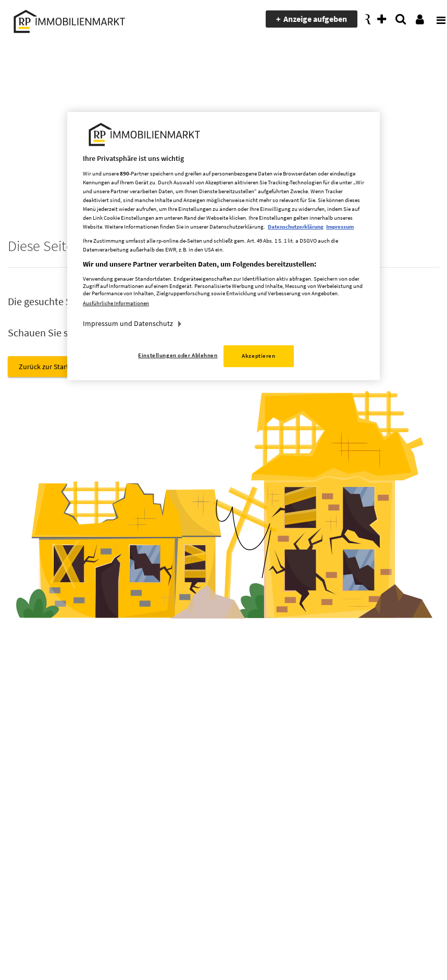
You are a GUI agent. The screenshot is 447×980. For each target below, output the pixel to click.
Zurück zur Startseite (51, 367)
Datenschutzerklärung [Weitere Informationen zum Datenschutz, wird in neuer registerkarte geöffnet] (296, 227)
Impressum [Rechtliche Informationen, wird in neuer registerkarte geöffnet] (340, 227)
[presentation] (434, 19)
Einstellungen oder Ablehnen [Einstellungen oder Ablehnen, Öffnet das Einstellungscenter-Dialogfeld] (178, 355)
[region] (223, 246)
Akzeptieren (258, 356)
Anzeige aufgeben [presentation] (315, 19)
